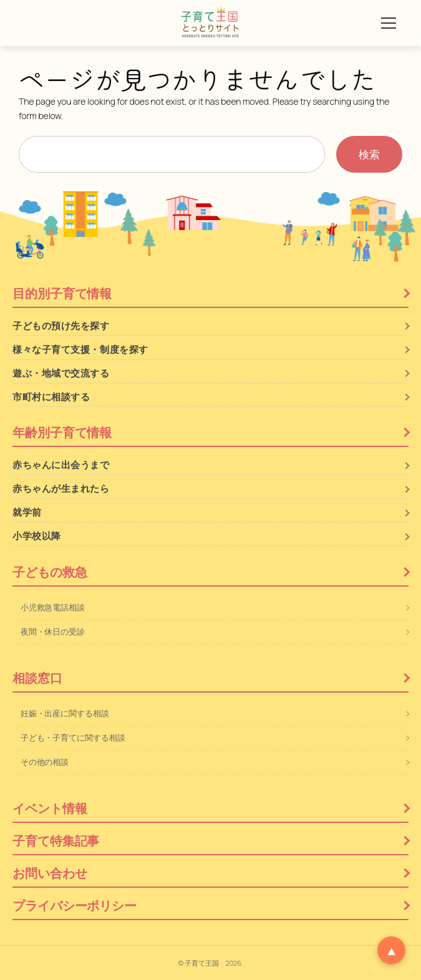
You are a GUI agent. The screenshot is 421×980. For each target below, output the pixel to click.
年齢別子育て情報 (62, 432)
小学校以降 (37, 536)
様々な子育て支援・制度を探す (80, 349)
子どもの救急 (50, 572)
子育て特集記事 (56, 841)
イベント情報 (50, 808)
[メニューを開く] (389, 23)
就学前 (27, 512)
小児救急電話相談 (53, 607)
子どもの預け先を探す (61, 326)
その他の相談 (45, 762)
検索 (369, 154)
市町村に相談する (51, 397)
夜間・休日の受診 (53, 632)
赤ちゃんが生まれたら (61, 488)
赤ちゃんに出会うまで (61, 465)
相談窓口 (37, 678)
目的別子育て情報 (62, 293)
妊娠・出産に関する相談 (65, 713)
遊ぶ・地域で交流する (61, 373)
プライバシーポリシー (75, 906)
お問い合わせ (50, 873)
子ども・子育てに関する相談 (73, 737)
